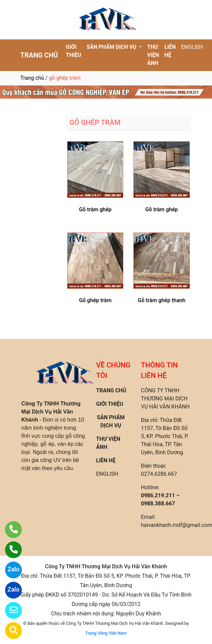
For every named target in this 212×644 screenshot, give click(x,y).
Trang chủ (32, 78)
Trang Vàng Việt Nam (106, 633)
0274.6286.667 (159, 474)
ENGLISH (192, 47)
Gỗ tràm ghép (95, 209)
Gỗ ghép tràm (95, 300)
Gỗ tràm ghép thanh (162, 300)
